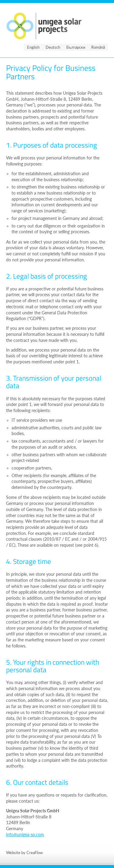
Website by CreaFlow (24, 853)
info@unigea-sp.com (25, 835)
